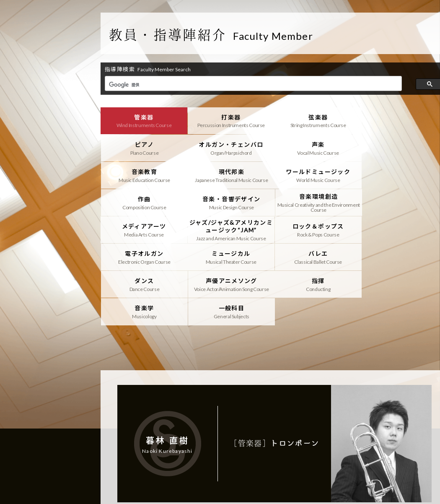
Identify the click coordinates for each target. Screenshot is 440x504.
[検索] (252, 85)
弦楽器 (318, 121)
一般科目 (318, 257)
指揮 (144, 257)
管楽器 (144, 121)
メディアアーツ (144, 203)
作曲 (231, 175)
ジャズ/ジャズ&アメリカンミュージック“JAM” (231, 203)
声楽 (231, 148)
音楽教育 (318, 148)
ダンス (318, 230)
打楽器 (231, 121)
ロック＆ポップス (318, 203)
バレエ (231, 230)
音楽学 (231, 257)
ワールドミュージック (144, 175)
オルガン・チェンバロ (144, 148)
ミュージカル (144, 230)
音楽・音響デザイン (318, 175)
